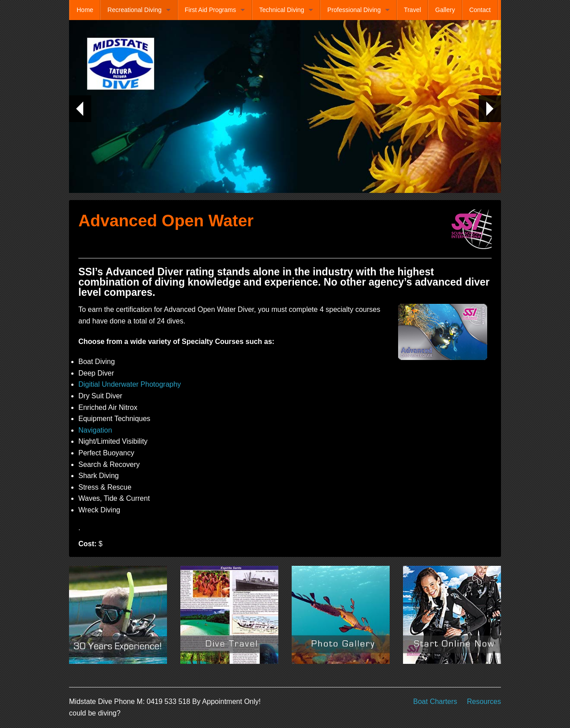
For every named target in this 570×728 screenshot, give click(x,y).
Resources (484, 701)
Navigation (95, 430)
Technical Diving (282, 10)
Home (85, 10)
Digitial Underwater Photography (130, 384)
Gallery (445, 10)
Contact (480, 10)
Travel (412, 10)
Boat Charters (435, 701)
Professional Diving (354, 10)
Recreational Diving (134, 10)
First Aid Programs (210, 10)
